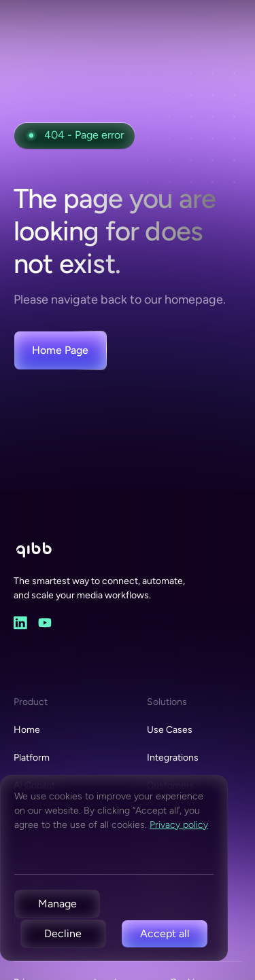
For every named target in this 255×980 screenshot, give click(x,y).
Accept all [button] (165, 933)
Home (27, 730)
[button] (57, 904)
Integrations (173, 758)
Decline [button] (63, 933)
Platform (32, 758)
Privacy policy (179, 825)
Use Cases (170, 730)
